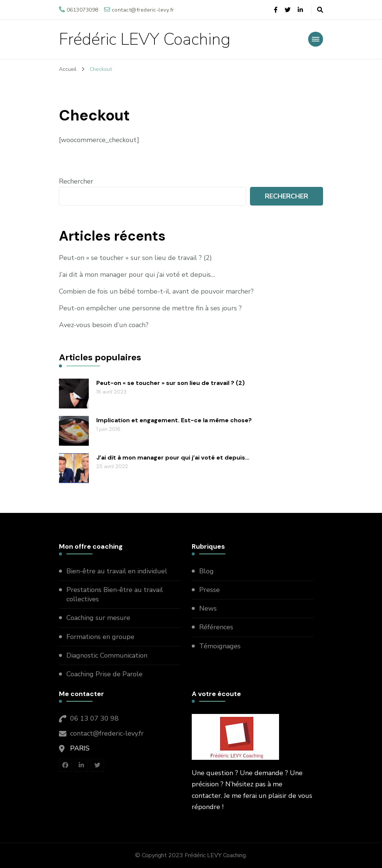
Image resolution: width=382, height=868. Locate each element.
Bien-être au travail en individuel (117, 571)
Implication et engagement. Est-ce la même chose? (174, 420)
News (208, 608)
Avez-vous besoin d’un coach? (104, 325)
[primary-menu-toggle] (316, 39)
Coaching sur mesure (98, 618)
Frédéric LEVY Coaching (145, 39)
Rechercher (76, 181)
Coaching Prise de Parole (104, 674)
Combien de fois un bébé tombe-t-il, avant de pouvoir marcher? (156, 291)
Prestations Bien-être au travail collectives (115, 594)
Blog (206, 571)
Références (216, 627)
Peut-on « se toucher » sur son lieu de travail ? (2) (135, 258)
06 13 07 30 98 (94, 718)
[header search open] (320, 10)
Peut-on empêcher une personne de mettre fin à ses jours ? (150, 308)
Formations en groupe (101, 637)
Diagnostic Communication (108, 655)
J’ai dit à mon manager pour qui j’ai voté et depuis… (137, 275)
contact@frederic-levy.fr (107, 733)
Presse (209, 590)
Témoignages (220, 646)
